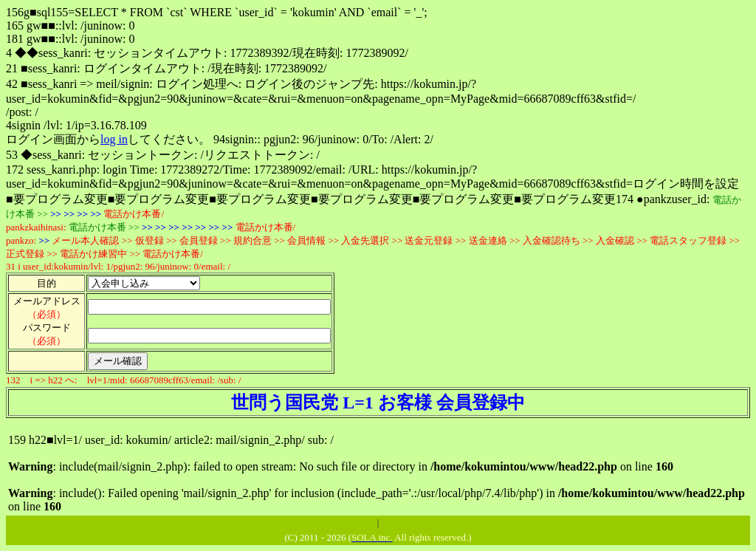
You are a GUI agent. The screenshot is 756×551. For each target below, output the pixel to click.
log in (114, 139)
